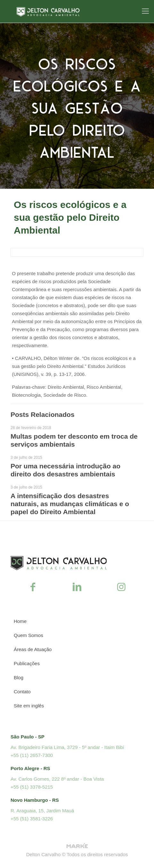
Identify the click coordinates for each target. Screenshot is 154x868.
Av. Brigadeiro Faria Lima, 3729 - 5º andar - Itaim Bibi (67, 747)
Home (20, 621)
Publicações (27, 663)
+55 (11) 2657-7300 (32, 755)
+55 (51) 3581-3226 (32, 819)
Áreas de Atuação (33, 649)
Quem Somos (28, 635)
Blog (19, 677)
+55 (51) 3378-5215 (32, 787)
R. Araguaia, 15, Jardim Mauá (42, 811)
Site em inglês (29, 706)
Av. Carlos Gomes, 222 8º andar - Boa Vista (57, 779)
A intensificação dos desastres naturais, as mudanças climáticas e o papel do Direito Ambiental (70, 504)
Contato (22, 692)
